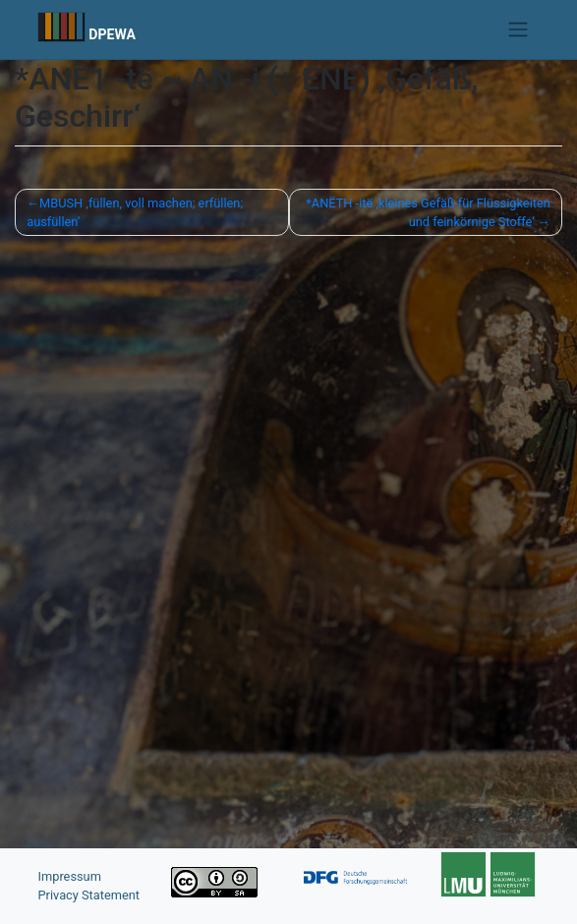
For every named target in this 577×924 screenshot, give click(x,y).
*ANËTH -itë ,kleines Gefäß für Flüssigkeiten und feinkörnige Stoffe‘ (428, 212)
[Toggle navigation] (518, 29)
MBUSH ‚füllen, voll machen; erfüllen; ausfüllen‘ (135, 212)
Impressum (70, 876)
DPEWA (112, 34)
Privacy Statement (89, 895)
